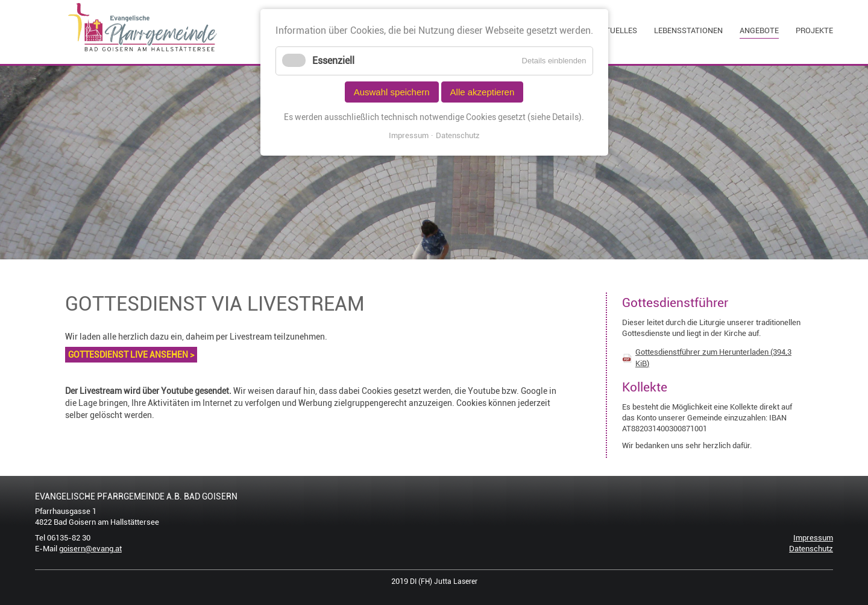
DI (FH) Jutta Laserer (444, 581)
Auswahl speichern (392, 92)
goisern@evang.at (90, 549)
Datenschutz (811, 549)
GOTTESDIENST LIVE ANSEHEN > (131, 355)
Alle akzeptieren (483, 92)
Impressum (813, 538)
